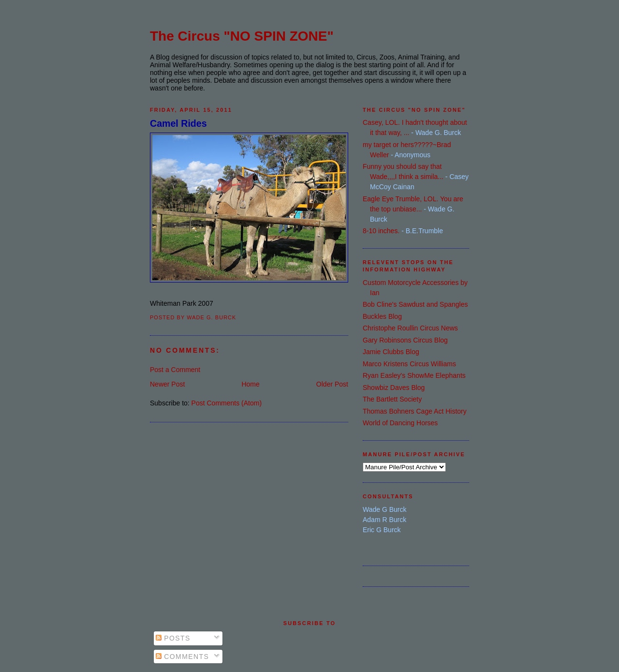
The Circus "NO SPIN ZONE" (242, 36)
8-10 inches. (381, 231)
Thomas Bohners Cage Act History (415, 411)
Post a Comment (175, 370)
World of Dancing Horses (400, 423)
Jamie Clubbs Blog (391, 352)
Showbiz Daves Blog (394, 388)
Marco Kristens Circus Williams (409, 364)
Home (250, 384)
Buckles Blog (382, 316)
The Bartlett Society (392, 399)
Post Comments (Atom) (227, 403)
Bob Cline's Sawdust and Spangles (415, 304)
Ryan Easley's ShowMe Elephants (414, 375)
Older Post (332, 384)
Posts (173, 638)
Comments (182, 657)
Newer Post (167, 384)
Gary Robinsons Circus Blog (405, 340)
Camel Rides (178, 123)
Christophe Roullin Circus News (410, 328)
